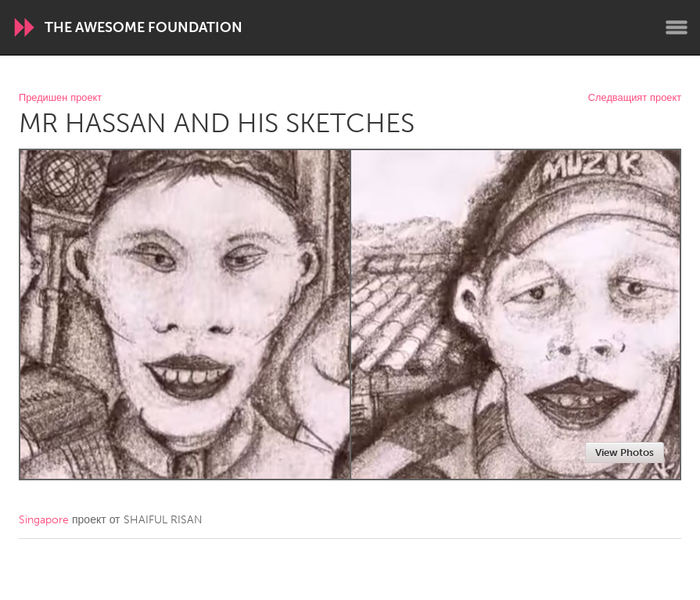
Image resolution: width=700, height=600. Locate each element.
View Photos (625, 453)
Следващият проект (635, 98)
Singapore (44, 520)
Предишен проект (60, 98)
